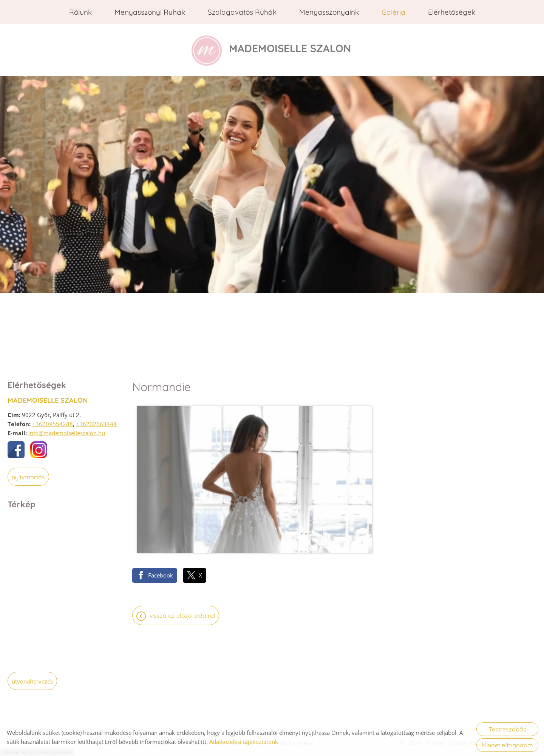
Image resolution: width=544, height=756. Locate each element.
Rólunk (80, 12)
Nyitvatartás (28, 474)
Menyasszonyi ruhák (150, 12)
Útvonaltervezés (32, 679)
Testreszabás (508, 729)
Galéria (393, 12)
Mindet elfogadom (507, 745)
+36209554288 (53, 421)
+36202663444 (96, 421)
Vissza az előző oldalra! (182, 522)
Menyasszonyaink (329, 12)
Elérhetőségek (452, 12)
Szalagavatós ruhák (242, 12)
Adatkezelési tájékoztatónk (244, 742)
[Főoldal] (197, 49)
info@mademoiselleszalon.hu (67, 430)
